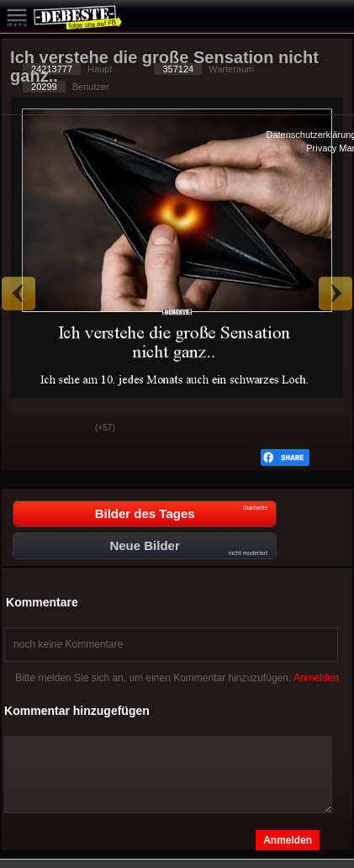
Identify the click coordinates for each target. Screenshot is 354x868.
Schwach (70, 429)
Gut (28, 429)
